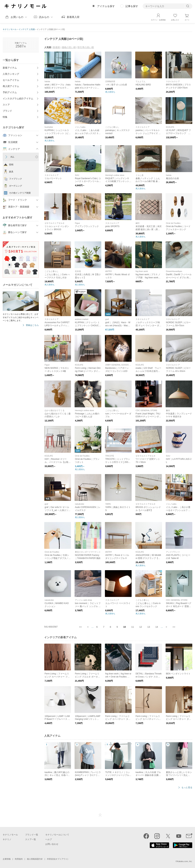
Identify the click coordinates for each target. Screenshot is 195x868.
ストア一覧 (31, 839)
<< (80, 627)
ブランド (7, 111)
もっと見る (187, 788)
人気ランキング (11, 74)
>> (174, 627)
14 (157, 627)
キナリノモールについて (57, 835)
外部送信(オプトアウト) (58, 859)
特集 (5, 117)
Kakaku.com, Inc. (185, 861)
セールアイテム (11, 80)
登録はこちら (32, 325)
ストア (6, 105)
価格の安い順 (69, 47)
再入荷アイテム (11, 86)
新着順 (56, 47)
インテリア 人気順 (27, 29)
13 (149, 627)
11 (133, 627)
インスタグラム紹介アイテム (18, 99)
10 (125, 627)
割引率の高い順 (86, 47)
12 (140, 627)
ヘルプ (49, 839)
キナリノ (7, 839)
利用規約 (19, 859)
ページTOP (100, 815)
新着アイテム (10, 68)
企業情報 (7, 859)
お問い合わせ (52, 844)
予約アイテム (10, 92)
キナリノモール (10, 29)
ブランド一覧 (32, 835)
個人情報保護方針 (35, 859)
